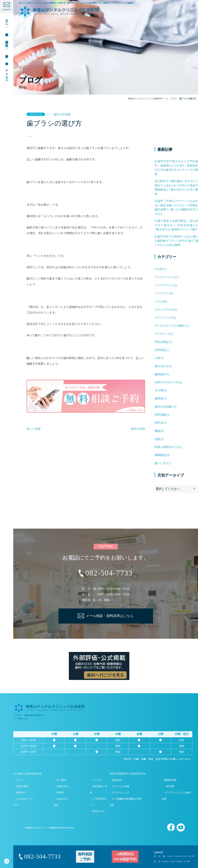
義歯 (157, 431)
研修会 (159, 423)
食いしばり (161, 463)
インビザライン (163, 285)
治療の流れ (63, 786)
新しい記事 (34, 429)
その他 (159, 269)
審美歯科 (160, 374)
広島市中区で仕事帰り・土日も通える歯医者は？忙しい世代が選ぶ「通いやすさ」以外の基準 (176, 241)
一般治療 (169, 786)
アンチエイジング (165, 277)
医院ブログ (99, 811)
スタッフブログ (163, 309)
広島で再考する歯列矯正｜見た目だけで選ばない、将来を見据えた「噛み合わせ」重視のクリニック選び (176, 225)
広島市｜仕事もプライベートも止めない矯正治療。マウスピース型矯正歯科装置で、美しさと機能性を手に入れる (176, 207)
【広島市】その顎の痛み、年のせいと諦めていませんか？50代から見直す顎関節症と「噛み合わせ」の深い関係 (176, 187)
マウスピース (162, 334)
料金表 (60, 792)
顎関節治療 (170, 780)
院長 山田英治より (166, 447)
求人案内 (61, 780)
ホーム (20, 780)
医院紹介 (21, 792)
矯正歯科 (117, 780)
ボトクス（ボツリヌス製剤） (170, 325)
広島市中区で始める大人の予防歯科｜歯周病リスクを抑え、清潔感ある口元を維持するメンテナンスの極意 (176, 168)
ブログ (174, 98)
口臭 (157, 358)
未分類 (159, 390)
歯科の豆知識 (62, 114)
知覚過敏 (160, 414)
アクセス (97, 780)
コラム (158, 301)
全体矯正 (160, 350)
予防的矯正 (162, 342)
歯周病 (159, 398)
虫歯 (157, 439)
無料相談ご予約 (85, 857)
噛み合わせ (162, 366)
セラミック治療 (121, 786)
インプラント (162, 293)
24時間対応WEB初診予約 (125, 857)
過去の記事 (138, 429)
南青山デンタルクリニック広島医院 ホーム (148, 98)
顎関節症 (160, 455)
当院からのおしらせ (166, 382)
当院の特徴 (22, 786)
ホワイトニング (163, 317)
